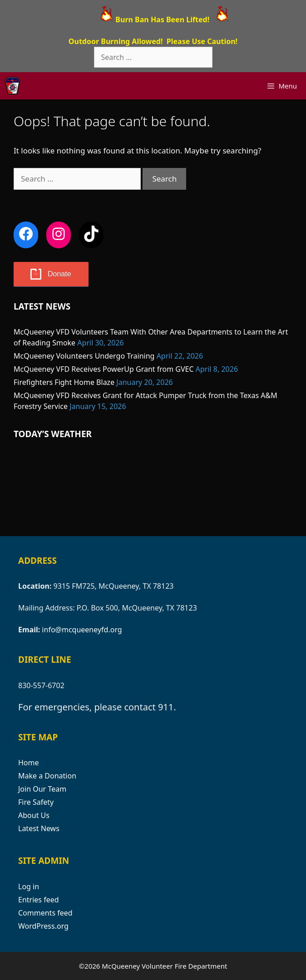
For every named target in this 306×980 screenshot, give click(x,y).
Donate (59, 274)
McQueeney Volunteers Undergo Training (84, 356)
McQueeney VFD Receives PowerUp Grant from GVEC (104, 369)
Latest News (39, 828)
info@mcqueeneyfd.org (82, 630)
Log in (29, 886)
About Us (34, 815)
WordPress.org (43, 926)
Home (29, 763)
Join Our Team (42, 789)
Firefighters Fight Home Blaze (64, 382)
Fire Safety (36, 802)
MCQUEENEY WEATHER (153, 488)
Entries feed (39, 900)
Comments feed (45, 913)
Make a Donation (47, 776)
